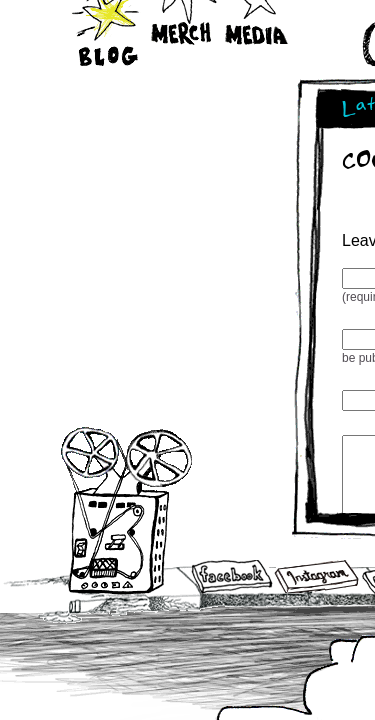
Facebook (232, 578)
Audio (126, 509)
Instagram (316, 576)
